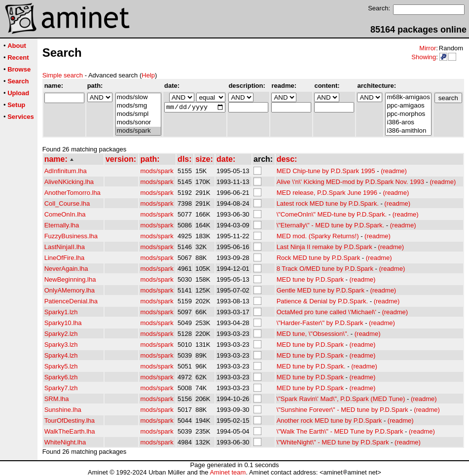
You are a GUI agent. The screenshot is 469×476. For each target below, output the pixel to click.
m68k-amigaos (408, 97)
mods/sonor (138, 123)
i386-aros (408, 123)
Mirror (428, 48)
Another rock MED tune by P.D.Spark (329, 421)
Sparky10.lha (63, 323)
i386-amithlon (408, 131)
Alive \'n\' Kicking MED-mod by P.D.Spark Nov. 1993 (350, 182)
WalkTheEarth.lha (70, 431)
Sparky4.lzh (61, 355)
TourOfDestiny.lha (70, 421)
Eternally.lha (62, 225)
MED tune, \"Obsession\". (313, 334)
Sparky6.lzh (61, 377)
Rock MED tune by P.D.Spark (319, 258)
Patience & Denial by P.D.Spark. (322, 301)
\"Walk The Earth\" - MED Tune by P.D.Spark (340, 431)
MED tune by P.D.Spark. (311, 366)
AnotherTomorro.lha (72, 193)
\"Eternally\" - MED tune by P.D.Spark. (331, 225)
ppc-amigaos (408, 106)
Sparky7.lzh (61, 388)
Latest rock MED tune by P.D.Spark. (328, 203)
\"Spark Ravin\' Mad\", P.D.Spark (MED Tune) (341, 399)
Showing (424, 57)
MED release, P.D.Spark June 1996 (327, 193)
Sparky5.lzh (61, 366)
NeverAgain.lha (66, 269)
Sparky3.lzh (61, 345)
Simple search (63, 75)
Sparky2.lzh (61, 334)
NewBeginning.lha (70, 279)
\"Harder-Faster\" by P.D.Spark (320, 323)
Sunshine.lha (63, 410)
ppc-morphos (408, 114)
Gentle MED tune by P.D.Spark (321, 290)
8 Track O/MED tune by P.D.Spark (325, 269)
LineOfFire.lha (65, 258)
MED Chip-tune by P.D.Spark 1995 (326, 171)
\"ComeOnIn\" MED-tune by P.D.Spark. (332, 214)
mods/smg (138, 106)
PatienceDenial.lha (71, 301)
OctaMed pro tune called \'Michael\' (326, 312)
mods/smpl (138, 114)
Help (148, 75)
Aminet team (228, 472)
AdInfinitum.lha (66, 171)
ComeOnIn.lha (65, 214)
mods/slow (138, 97)
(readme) (394, 171)
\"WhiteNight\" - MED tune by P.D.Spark (333, 442)
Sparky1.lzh (61, 312)
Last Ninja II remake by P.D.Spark (325, 247)
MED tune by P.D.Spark (310, 279)
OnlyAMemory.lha (70, 290)
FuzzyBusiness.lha (71, 236)
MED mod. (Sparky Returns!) (318, 236)
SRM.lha (57, 399)
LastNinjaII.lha (65, 247)
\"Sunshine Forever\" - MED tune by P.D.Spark (343, 410)
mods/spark (138, 131)
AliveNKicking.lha (69, 182)
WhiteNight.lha (65, 442)
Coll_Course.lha (67, 203)
